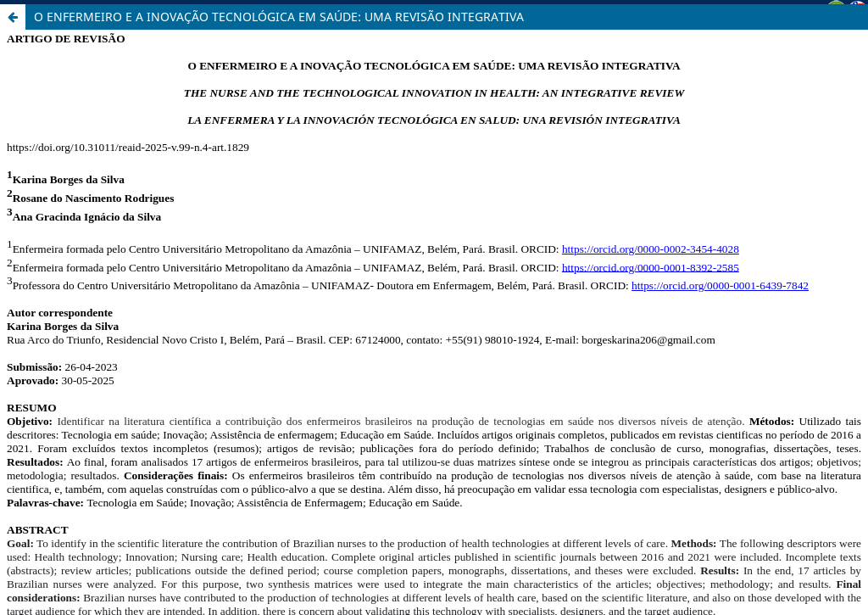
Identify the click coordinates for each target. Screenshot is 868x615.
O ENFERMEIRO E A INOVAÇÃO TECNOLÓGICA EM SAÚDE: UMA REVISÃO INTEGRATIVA (279, 17)
